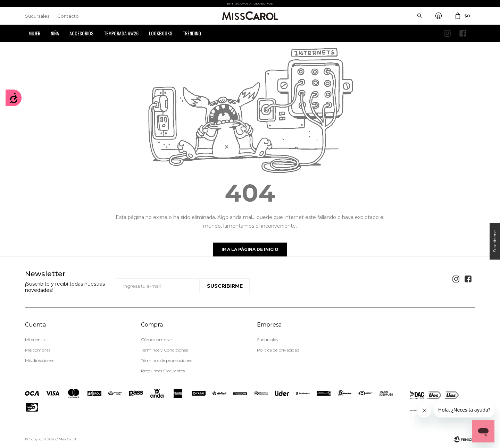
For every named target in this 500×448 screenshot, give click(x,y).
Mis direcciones (40, 360)
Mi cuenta (35, 340)
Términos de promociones (166, 360)
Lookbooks (161, 33)
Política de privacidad (278, 350)
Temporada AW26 (121, 33)
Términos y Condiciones (164, 350)
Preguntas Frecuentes (163, 371)
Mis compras (38, 350)
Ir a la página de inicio (250, 249)
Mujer (34, 33)
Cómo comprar (157, 340)
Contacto (68, 16)
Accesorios (81, 33)
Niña (55, 33)
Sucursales (37, 16)
